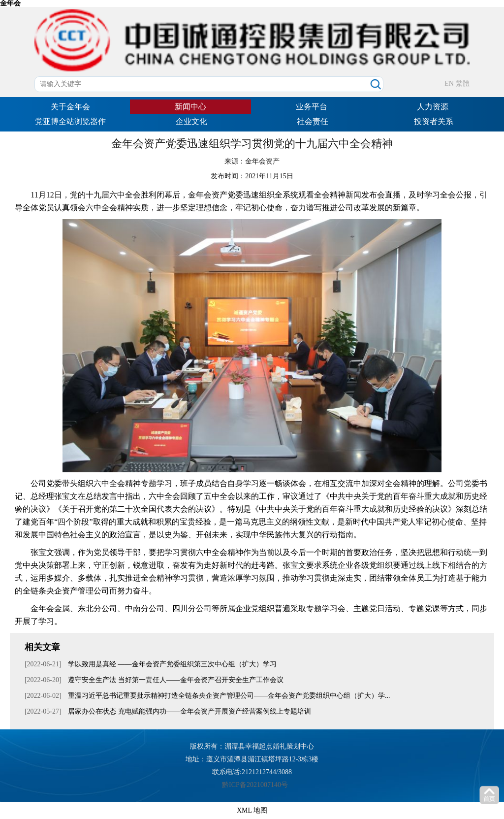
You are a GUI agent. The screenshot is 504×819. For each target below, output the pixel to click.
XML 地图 (252, 810)
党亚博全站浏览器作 (70, 121)
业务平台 (312, 107)
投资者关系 (434, 121)
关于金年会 (70, 107)
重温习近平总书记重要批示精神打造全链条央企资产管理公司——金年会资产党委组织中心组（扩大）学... (228, 696)
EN (449, 83)
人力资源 (433, 107)
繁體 (463, 83)
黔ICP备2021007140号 (255, 785)
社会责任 (313, 121)
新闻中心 (190, 107)
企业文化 (191, 121)
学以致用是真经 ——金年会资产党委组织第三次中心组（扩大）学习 (172, 664)
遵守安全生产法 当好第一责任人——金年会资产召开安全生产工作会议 (175, 680)
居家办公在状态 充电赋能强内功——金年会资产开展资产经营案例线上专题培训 (189, 711)
